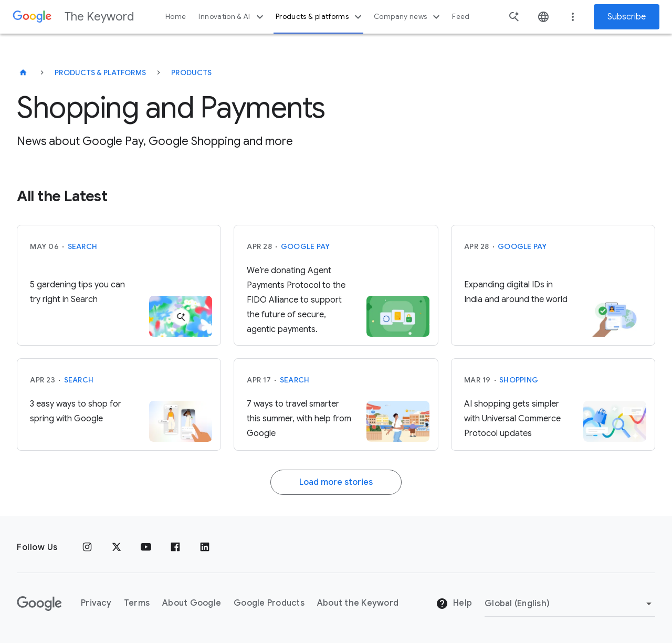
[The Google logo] (39, 604)
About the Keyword (358, 603)
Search (83, 246)
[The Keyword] (23, 72)
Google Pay (306, 246)
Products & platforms (320, 17)
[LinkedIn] (205, 547)
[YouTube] (146, 547)
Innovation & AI (232, 17)
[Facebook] (175, 547)
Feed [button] (461, 17)
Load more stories (336, 482)
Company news (408, 17)
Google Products (269, 603)
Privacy (96, 603)
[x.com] (117, 547)
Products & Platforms (100, 72)
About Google (192, 603)
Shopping (519, 380)
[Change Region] (570, 604)
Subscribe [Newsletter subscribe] (627, 17)
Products (191, 72)
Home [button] (176, 17)
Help (454, 604)
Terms (137, 603)
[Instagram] (87, 547)
